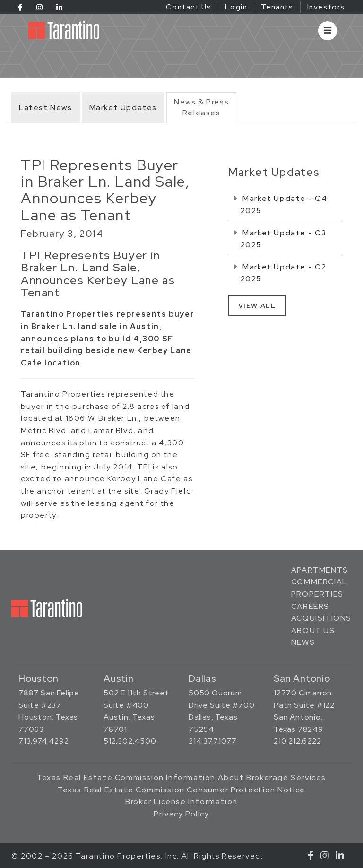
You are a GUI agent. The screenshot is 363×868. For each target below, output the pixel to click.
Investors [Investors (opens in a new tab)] (326, 7)
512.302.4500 (130, 741)
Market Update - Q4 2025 (281, 204)
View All (257, 305)
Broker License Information (181, 802)
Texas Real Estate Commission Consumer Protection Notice (181, 790)
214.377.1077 (213, 741)
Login (236, 7)
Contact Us (189, 7)
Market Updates (123, 108)
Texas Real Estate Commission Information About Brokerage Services (181, 777)
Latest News (46, 108)
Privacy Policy (181, 814)
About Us (313, 630)
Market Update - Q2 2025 (281, 273)
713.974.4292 (44, 741)
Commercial (319, 582)
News (303, 642)
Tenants (277, 7)
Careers (310, 606)
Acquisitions (321, 618)
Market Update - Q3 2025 (281, 239)
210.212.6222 (298, 741)
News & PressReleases (201, 107)
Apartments (320, 570)
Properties (317, 594)
